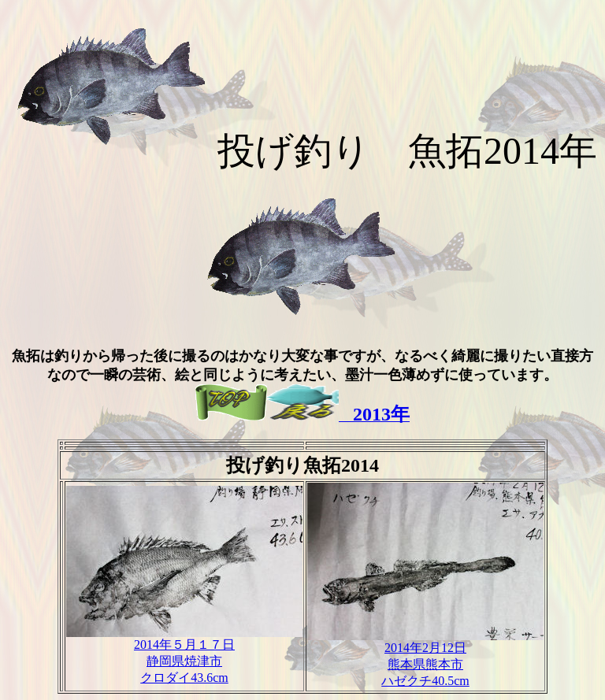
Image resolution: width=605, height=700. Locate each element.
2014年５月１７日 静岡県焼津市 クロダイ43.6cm (184, 655)
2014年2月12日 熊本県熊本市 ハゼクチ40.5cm (425, 658)
